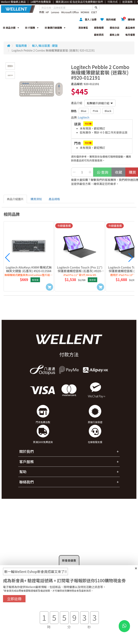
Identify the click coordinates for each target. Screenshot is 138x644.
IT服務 (32, 28)
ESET (94, 12)
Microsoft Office (70, 12)
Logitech (84, 117)
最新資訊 (99, 35)
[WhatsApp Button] (124, 626)
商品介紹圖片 (15, 199)
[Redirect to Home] (9, 46)
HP (47, 12)
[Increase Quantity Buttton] (90, 172)
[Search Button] (96, 7)
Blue (84, 111)
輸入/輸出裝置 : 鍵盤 (45, 46)
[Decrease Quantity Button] (74, 172)
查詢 (103, 172)
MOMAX (85, 12)
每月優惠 (130, 35)
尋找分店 (114, 28)
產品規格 (54, 199)
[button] (8, 258)
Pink (96, 111)
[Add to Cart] (49, 287)
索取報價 (99, 28)
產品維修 (130, 28)
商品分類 (11, 28)
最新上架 (114, 35)
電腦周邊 (21, 46)
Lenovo (55, 12)
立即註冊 (14, 599)
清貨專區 (83, 28)
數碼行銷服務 (55, 28)
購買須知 (36, 199)
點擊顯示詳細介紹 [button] (100, 103)
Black (108, 111)
